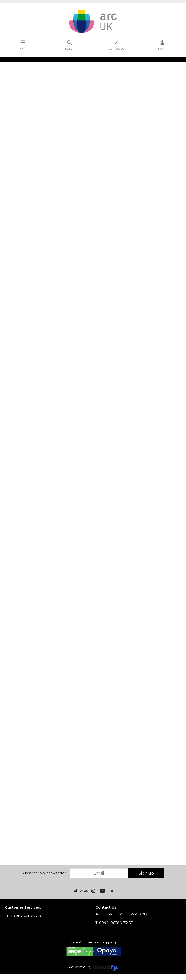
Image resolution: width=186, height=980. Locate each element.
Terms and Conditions (23, 915)
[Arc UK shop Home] (93, 33)
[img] (94, 891)
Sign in (163, 45)
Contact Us (116, 45)
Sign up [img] (146, 873)
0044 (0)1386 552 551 (115, 923)
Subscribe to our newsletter (44, 873)
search (70, 45)
